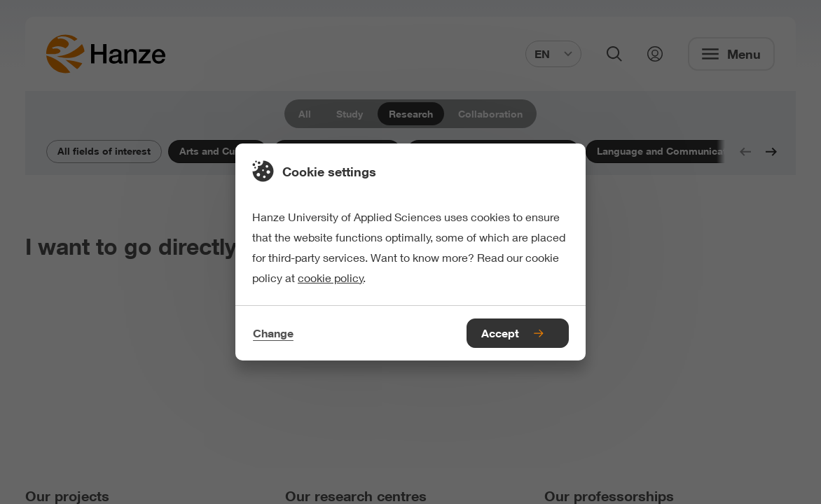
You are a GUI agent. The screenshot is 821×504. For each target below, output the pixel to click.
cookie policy (331, 278)
